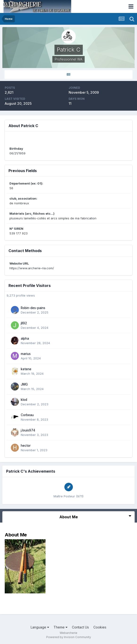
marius (26, 354)
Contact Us (80, 627)
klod (24, 400)
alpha (25, 338)
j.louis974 (28, 430)
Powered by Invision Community (69, 637)
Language (40, 627)
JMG (24, 384)
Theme (60, 627)
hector (26, 446)
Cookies (100, 627)
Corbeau (27, 415)
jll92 (24, 323)
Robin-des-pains (33, 308)
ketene (26, 369)
